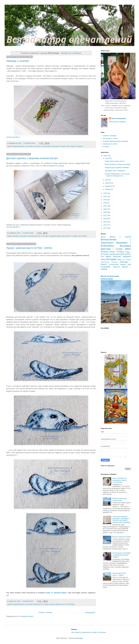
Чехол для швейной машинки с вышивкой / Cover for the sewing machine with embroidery (121, 520)
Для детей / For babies (70, 236)
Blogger (80, 638)
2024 (105, 196)
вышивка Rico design (55, 166)
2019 (105, 212)
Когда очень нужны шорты (115, 161)
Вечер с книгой (120, 237)
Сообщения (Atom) (26, 616)
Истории (111, 259)
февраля (109, 186)
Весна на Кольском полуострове (120, 499)
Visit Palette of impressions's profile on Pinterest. (89, 632)
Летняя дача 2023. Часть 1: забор (119, 574)
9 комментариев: (28, 601)
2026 (105, 156)
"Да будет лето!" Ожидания (115, 171)
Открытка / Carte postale (42, 146)
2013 (105, 228)
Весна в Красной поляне (122, 537)
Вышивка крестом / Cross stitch (23, 146)
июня (107, 158)
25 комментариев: (29, 143)
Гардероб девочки (56, 236)
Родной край (126, 264)
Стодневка (106, 267)
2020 (105, 209)
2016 (105, 219)
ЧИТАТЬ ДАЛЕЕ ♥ (13, 137)
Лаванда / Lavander (18, 61)
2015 (105, 222)
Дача (118, 254)
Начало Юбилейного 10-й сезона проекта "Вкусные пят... (117, 175)
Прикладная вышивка (109, 262)
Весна (103, 237)
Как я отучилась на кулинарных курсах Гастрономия (120, 480)
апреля (108, 183)
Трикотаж (116, 267)
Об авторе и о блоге (110, 138)
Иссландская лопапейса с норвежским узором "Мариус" (122, 555)
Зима (103, 259)
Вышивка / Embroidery (20, 236)
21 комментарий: (28, 233)
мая (107, 180)
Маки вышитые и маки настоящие (118, 164)
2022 (105, 203)
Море (124, 260)
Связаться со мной (110, 144)
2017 (105, 215)
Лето (119, 259)
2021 (105, 206)
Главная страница (45, 612)
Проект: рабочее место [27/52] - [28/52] (29, 248)
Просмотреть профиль (117, 122)
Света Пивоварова (119, 118)
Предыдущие (90, 612)
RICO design (71, 146)
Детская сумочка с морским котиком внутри (32, 158)
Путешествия (113, 264)
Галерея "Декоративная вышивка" (116, 141)
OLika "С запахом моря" (56, 593)
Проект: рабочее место (58, 604)
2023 (105, 200)
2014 (105, 225)
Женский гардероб (122, 256)
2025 (105, 193)
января (108, 189)
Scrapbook (79, 146)
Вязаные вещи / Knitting (112, 252)
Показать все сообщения (71, 53)
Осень (129, 260)
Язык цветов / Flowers (59, 146)
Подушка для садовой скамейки (117, 167)
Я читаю (106, 147)
